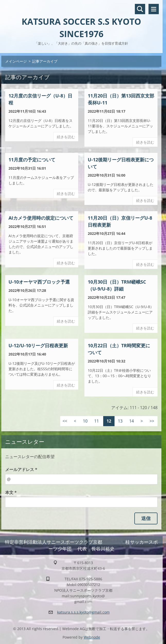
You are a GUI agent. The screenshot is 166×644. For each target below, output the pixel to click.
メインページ (16, 61)
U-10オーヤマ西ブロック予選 (39, 282)
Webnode (92, 637)
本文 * (11, 492)
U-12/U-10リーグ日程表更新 (38, 345)
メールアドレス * (21, 469)
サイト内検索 (140, 9)
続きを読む (66, 137)
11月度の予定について (32, 160)
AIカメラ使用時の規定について (41, 218)
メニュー (154, 9)
